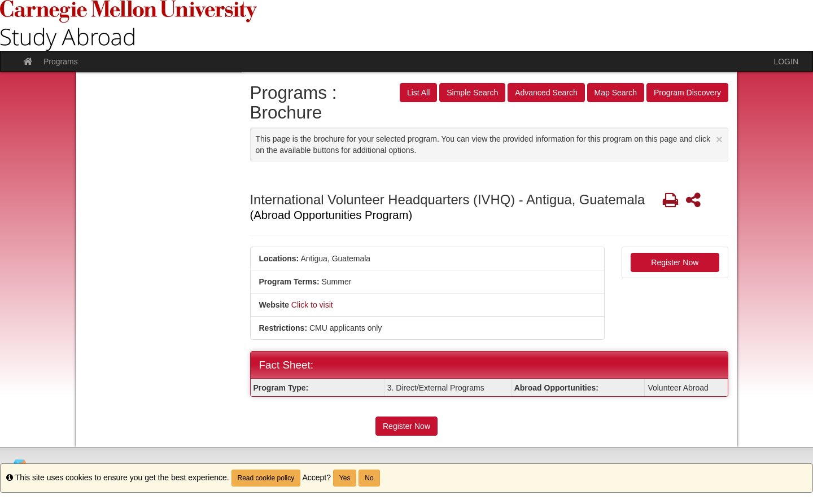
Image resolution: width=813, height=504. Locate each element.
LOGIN (786, 62)
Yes (345, 478)
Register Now (675, 262)
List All (418, 93)
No (369, 478)
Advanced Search (546, 93)
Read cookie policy (266, 478)
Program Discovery (687, 93)
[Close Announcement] (719, 139)
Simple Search (472, 93)
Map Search (616, 93)
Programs (61, 62)
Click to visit (312, 305)
